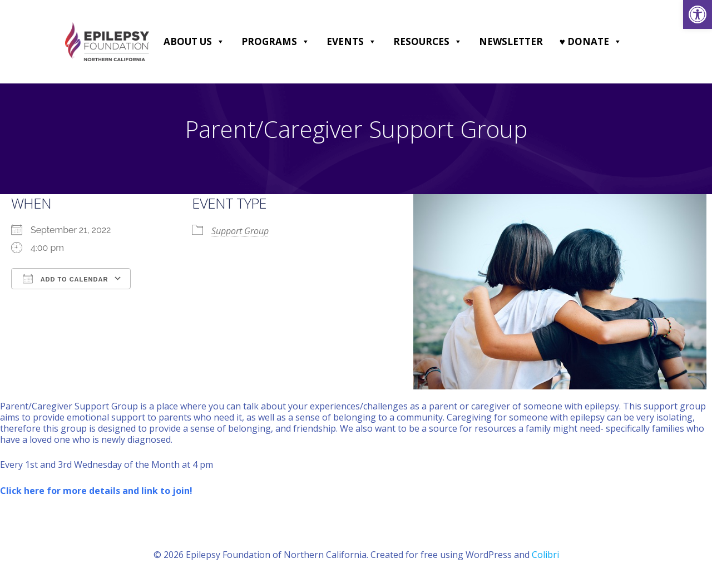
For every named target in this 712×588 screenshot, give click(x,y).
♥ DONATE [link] (591, 42)
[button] (220, 42)
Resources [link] (428, 42)
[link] (698, 14)
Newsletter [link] (511, 41)
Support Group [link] (240, 231)
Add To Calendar (65, 279)
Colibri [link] (545, 555)
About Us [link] (194, 42)
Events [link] (352, 42)
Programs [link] (276, 42)
